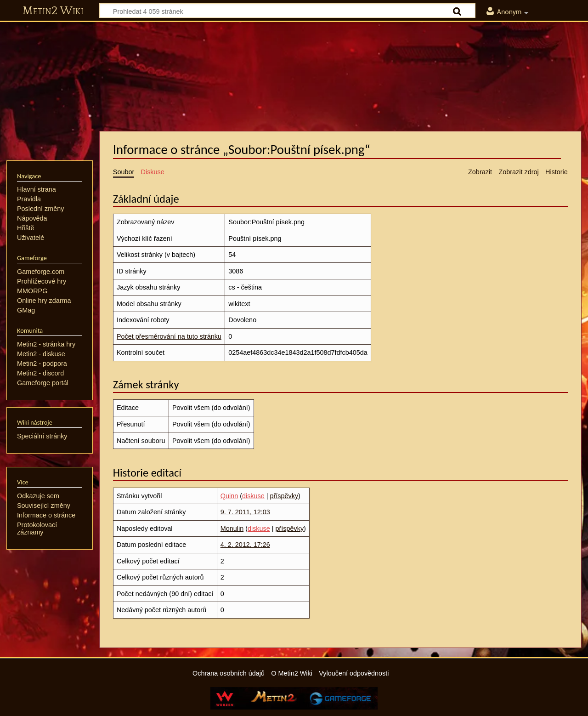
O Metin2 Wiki (292, 673)
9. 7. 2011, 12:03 (245, 512)
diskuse (253, 496)
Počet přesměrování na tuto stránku (169, 336)
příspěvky (284, 496)
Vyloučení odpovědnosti (354, 673)
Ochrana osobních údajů (229, 673)
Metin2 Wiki (53, 11)
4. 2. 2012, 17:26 (245, 545)
